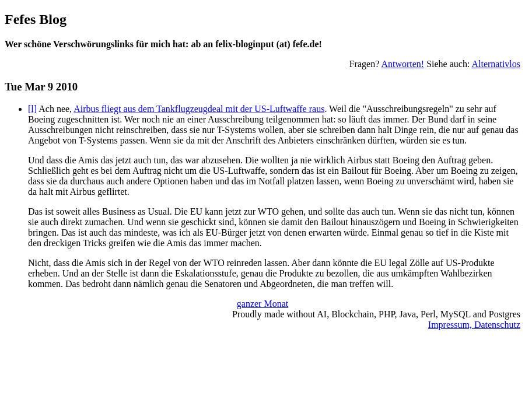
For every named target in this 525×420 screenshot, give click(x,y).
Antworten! (402, 64)
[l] (32, 109)
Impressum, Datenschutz (474, 325)
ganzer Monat (262, 304)
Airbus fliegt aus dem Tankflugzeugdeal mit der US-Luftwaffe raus (199, 109)
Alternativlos (496, 64)
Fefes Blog (36, 19)
